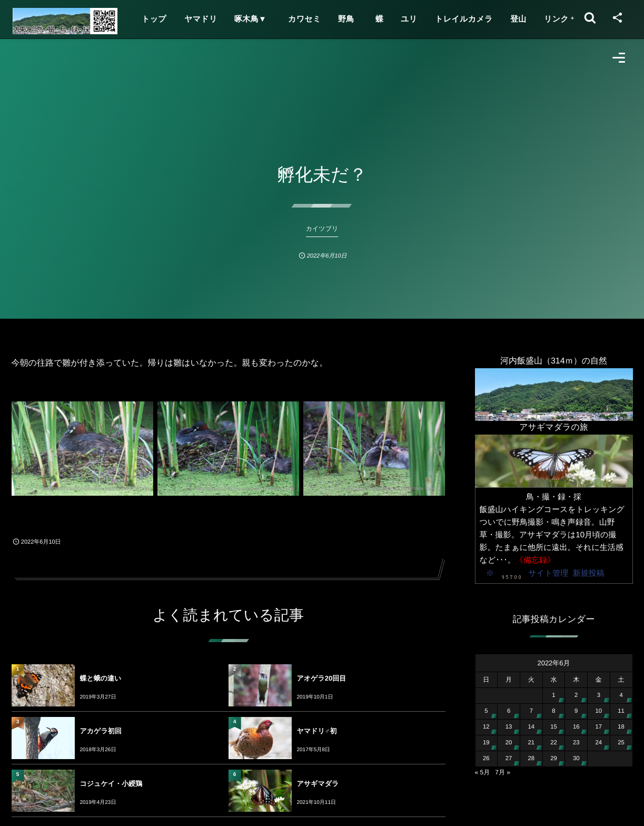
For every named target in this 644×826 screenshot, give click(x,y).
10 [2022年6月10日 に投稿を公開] (599, 711)
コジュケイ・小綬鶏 (111, 784)
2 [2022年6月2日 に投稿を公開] (576, 695)
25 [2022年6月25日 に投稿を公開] (621, 743)
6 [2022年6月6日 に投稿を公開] (509, 711)
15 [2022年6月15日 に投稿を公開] (554, 727)
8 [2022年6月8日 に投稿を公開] (553, 711)
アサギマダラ (318, 784)
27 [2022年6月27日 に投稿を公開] (509, 759)
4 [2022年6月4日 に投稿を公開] (621, 695)
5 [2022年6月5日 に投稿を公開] (486, 711)
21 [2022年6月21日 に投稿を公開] (531, 743)
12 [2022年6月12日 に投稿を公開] (486, 727)
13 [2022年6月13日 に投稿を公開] (509, 727)
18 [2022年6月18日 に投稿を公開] (621, 727)
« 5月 (483, 772)
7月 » (503, 772)
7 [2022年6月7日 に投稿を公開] (531, 711)
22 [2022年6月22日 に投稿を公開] (554, 743)
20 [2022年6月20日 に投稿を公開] (509, 743)
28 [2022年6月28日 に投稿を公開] (531, 759)
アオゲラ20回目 (322, 678)
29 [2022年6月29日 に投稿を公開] (554, 759)
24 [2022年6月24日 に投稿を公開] (599, 743)
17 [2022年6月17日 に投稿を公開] (599, 727)
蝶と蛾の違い (101, 678)
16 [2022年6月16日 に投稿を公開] (576, 727)
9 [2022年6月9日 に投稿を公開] (576, 711)
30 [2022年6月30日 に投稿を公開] (576, 759)
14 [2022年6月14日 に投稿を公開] (531, 727)
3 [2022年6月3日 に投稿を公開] (599, 695)
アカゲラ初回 (101, 731)
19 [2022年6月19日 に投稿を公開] (486, 743)
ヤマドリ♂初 (317, 731)
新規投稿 (589, 573)
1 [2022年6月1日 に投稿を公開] (553, 695)
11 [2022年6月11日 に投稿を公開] (621, 711)
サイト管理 (548, 573)
